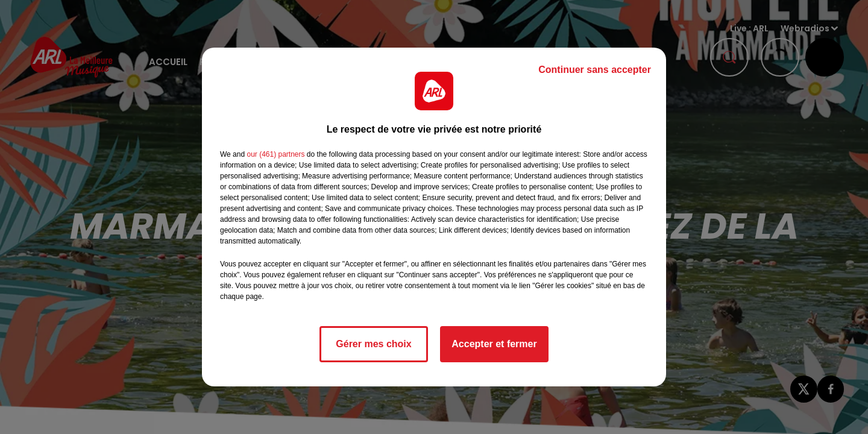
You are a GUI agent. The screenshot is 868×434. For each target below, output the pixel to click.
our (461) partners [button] (275, 154)
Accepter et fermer (494, 344)
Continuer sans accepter (595, 70)
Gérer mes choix (373, 344)
